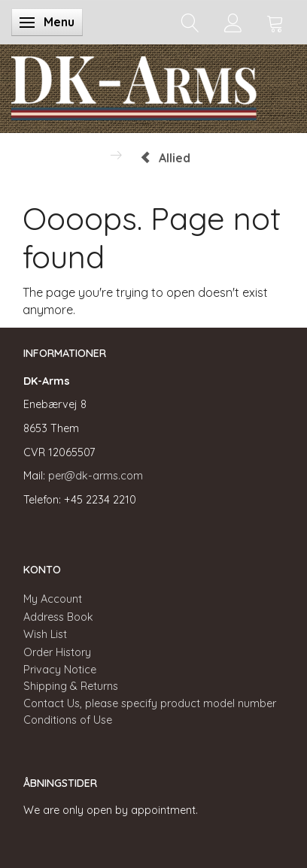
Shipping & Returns (71, 686)
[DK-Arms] (134, 85)
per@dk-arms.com (96, 476)
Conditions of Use (68, 720)
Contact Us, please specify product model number (150, 703)
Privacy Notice (60, 670)
